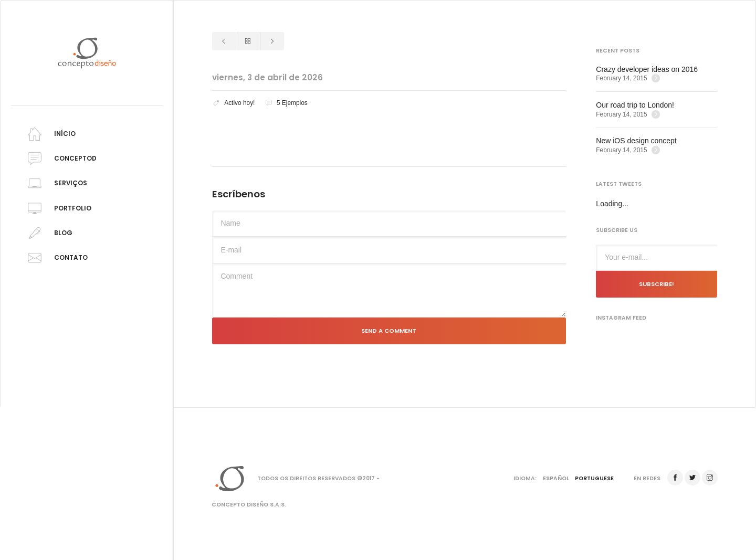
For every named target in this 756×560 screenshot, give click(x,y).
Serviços (56, 183)
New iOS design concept (636, 141)
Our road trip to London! (635, 105)
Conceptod (60, 159)
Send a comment (389, 331)
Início (50, 134)
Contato (56, 258)
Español (556, 478)
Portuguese (594, 478)
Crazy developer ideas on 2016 (647, 69)
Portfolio (58, 209)
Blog (48, 233)
